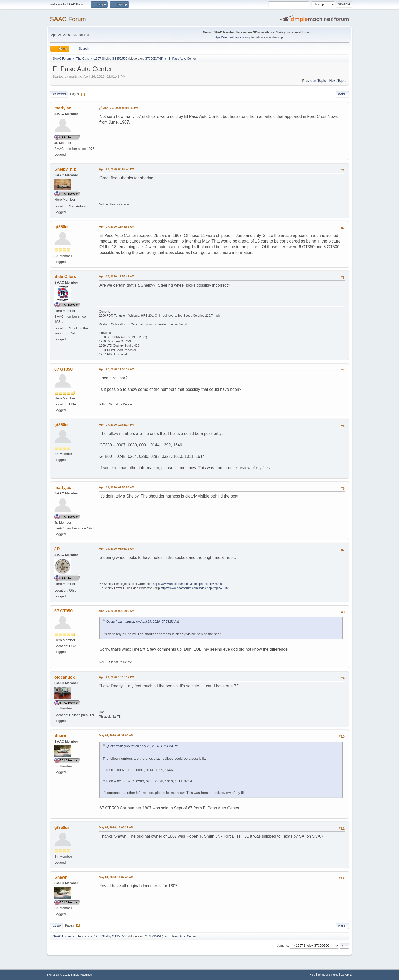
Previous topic (314, 81)
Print (342, 94)
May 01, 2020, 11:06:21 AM (116, 827)
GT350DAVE (153, 59)
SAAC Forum (68, 19)
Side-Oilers (65, 277)
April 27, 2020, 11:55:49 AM (117, 276)
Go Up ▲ (346, 975)
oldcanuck (65, 677)
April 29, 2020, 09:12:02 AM (117, 611)
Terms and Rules (328, 975)
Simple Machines (81, 975)
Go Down (59, 94)
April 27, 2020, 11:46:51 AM (117, 227)
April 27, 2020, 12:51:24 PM (117, 425)
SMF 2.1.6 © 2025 (58, 975)
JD (57, 549)
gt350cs (62, 227)
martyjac (63, 108)
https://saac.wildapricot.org (232, 37)
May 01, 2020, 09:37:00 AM (116, 735)
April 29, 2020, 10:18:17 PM (117, 677)
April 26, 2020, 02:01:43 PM (121, 108)
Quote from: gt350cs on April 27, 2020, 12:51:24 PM (142, 746)
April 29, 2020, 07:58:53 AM (117, 487)
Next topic (338, 81)
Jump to (283, 946)
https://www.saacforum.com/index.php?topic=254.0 (187, 584)
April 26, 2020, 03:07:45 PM (117, 169)
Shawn (61, 736)
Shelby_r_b (65, 169)
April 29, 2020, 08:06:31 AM (117, 549)
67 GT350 (63, 369)
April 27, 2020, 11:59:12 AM (117, 369)
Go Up (56, 926)
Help (312, 975)
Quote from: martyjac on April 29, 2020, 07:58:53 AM (143, 622)
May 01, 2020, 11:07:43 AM (116, 877)
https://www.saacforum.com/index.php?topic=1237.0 (196, 588)
